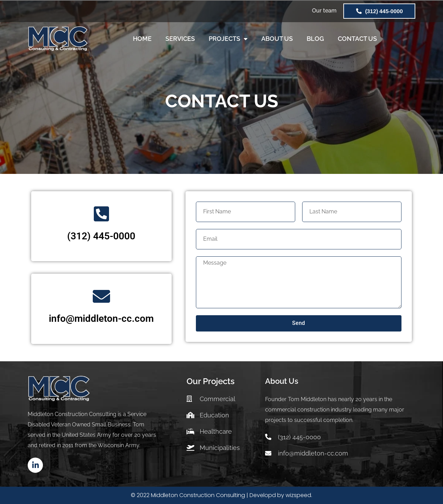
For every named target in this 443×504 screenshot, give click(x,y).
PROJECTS (228, 39)
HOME (142, 39)
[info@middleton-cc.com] (101, 296)
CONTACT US (357, 39)
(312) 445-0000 (101, 236)
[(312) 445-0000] (101, 214)
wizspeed (298, 495)
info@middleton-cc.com (101, 319)
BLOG (315, 39)
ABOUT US (277, 39)
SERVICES (180, 39)
